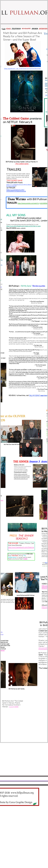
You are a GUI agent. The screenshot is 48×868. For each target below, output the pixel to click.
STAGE (8, 29)
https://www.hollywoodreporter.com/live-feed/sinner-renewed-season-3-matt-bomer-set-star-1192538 (23, 469)
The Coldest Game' (22, 164)
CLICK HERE (14, 707)
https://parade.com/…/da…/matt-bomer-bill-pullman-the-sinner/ (23, 68)
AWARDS (35, 29)
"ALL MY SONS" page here (38, 395)
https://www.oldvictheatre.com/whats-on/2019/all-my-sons (23, 226)
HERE (25, 559)
